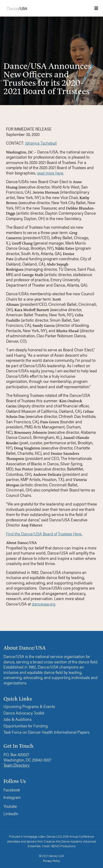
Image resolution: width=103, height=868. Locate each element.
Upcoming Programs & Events (29, 706)
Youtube (10, 806)
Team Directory (17, 765)
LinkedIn (11, 813)
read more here (50, 173)
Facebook (12, 790)
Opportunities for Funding (26, 726)
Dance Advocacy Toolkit (24, 713)
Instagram (12, 797)
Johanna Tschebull (41, 143)
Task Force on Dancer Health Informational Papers (47, 732)
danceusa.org (43, 604)
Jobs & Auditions (18, 719)
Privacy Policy (51, 861)
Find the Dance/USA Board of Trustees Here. (45, 534)
